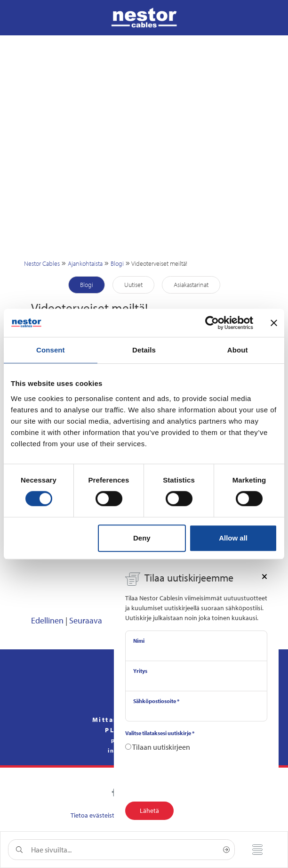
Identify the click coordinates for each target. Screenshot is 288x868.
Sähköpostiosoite (156, 701)
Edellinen (47, 620)
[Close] (264, 576)
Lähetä (149, 811)
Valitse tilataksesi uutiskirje (160, 733)
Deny (142, 538)
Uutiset (133, 285)
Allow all (233, 538)
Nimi (139, 641)
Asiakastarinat (191, 285)
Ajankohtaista (85, 263)
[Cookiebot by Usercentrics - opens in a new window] (212, 323)
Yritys (140, 671)
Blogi (117, 263)
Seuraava (86, 620)
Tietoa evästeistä (94, 815)
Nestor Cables (42, 263)
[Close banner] (274, 323)
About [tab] (238, 350)
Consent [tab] (51, 350)
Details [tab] (144, 350)
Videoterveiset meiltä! (159, 263)
